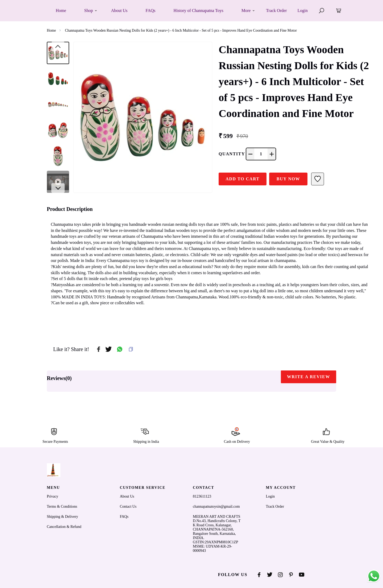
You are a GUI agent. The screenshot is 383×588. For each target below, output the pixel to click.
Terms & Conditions (62, 506)
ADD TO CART (243, 179)
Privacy (53, 496)
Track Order (276, 11)
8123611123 (202, 496)
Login (302, 11)
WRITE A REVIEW (309, 377)
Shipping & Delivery (62, 517)
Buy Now (288, 179)
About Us (127, 496)
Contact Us (128, 506)
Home (51, 30)
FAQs (124, 517)
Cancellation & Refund (64, 527)
